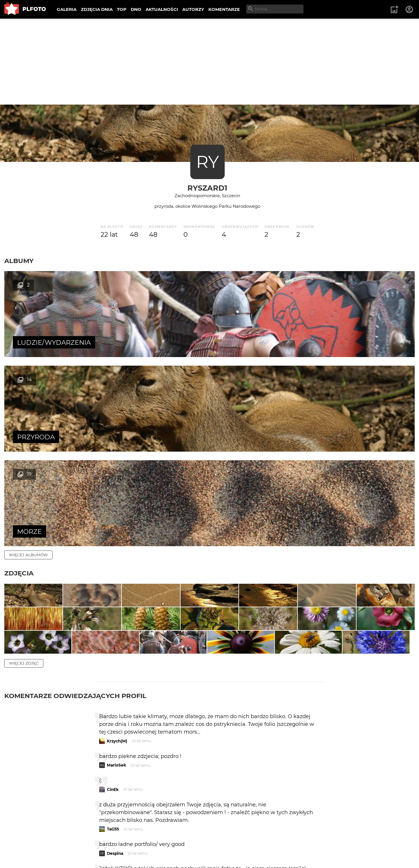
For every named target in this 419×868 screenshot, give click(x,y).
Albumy (19, 261)
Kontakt (135, 845)
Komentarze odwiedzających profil (75, 567)
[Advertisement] (209, 62)
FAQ (84, 845)
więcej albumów (28, 366)
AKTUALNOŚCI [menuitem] (162, 9)
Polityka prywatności (63, 855)
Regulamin (20, 855)
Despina (115, 724)
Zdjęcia (19, 384)
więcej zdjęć (24, 534)
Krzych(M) (117, 612)
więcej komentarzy (32, 805)
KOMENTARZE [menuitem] (224, 9)
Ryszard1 (207, 188)
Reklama (107, 845)
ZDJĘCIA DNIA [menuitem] (97, 9)
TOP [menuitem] (122, 9)
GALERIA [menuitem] (67, 9)
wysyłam (304, 780)
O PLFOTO (20, 845)
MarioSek (117, 636)
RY (207, 162)
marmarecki (119, 756)
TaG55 (113, 700)
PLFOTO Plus (55, 845)
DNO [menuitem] (136, 9)
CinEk (113, 661)
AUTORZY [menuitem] (193, 9)
